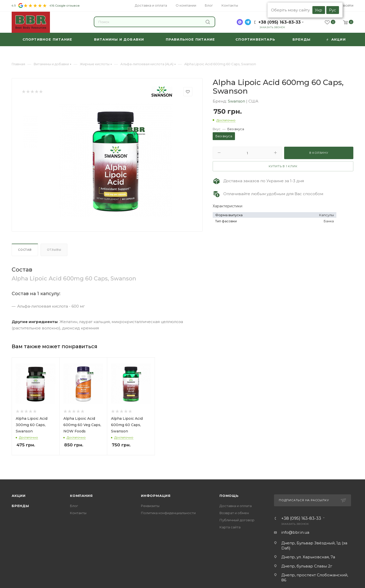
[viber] (240, 22)
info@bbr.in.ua (295, 532)
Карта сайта (230, 527)
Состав (25, 250)
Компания (81, 496)
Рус (333, 10)
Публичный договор (237, 520)
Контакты (78, 513)
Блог (74, 506)
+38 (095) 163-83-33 (279, 22)
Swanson (237, 101)
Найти (208, 22)
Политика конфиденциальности (168, 513)
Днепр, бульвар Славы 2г (307, 566)
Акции (19, 496)
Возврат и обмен (234, 513)
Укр (318, 10)
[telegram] (248, 22)
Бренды (20, 506)
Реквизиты (150, 506)
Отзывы (54, 250)
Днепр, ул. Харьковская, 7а (308, 557)
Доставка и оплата (236, 506)
